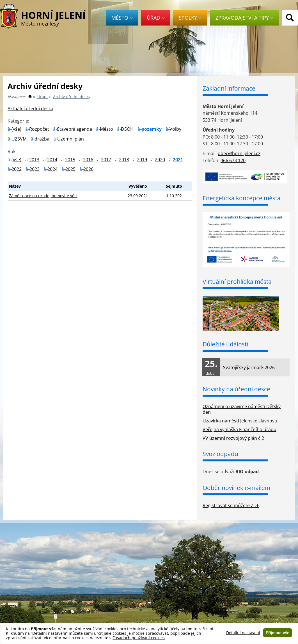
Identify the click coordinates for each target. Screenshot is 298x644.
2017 (106, 160)
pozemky (152, 129)
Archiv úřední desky (72, 97)
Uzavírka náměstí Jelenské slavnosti (240, 421)
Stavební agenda (74, 129)
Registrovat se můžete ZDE (231, 505)
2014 (52, 160)
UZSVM (19, 139)
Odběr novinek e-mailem (236, 488)
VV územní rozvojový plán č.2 (233, 438)
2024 (52, 169)
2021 (178, 160)
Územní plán (71, 139)
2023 (35, 169)
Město (122, 18)
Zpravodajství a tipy (244, 18)
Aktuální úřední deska (30, 109)
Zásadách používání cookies (139, 638)
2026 (88, 169)
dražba (42, 139)
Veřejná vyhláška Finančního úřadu (239, 429)
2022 (17, 169)
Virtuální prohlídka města (237, 282)
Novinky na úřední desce (236, 389)
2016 (88, 160)
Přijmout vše (278, 633)
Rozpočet (39, 129)
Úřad (156, 18)
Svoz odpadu (220, 454)
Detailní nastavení (243, 633)
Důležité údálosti (225, 344)
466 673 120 (233, 160)
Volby (175, 129)
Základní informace (229, 88)
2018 (124, 160)
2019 (142, 160)
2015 (70, 160)
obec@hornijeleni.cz (239, 153)
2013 (34, 160)
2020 (160, 160)
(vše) (16, 129)
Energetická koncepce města (242, 198)
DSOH (127, 129)
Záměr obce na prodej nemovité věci (43, 196)
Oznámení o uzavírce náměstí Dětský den (242, 409)
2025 (70, 169)
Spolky (190, 18)
